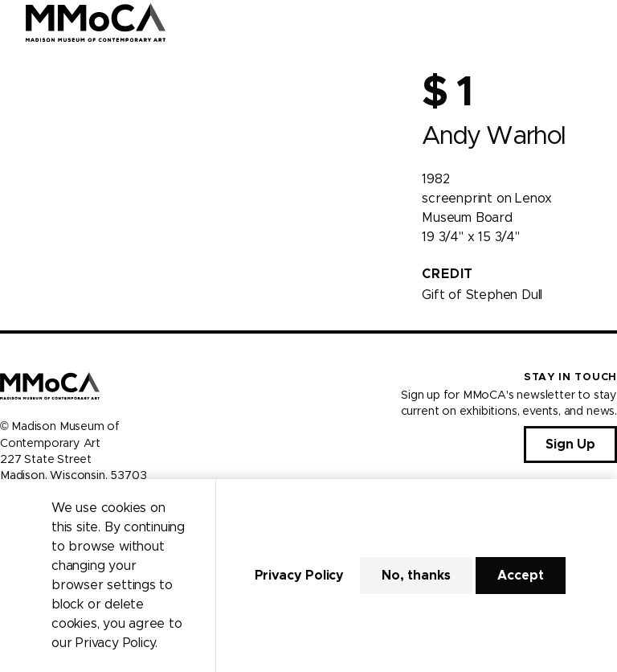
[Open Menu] (595, 23)
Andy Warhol (493, 136)
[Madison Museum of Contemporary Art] (96, 23)
